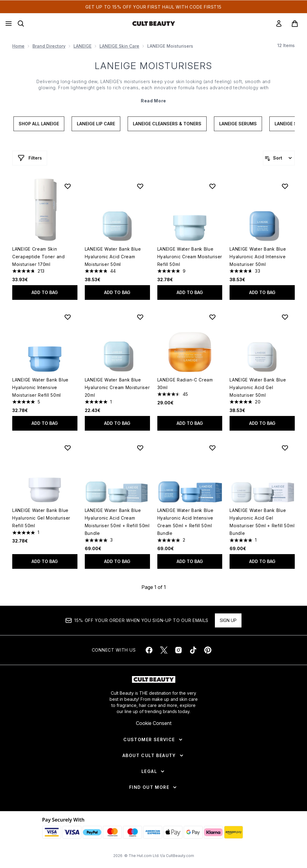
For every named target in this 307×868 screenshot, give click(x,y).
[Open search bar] (21, 24)
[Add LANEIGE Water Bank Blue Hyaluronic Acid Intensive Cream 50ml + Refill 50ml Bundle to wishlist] (212, 448)
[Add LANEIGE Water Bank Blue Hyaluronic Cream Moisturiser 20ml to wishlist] (140, 317)
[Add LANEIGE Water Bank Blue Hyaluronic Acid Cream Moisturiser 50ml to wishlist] (140, 186)
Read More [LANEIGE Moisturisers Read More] (153, 101)
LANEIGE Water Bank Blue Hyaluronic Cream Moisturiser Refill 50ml (190, 257)
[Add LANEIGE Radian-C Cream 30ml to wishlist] (212, 317)
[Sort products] (279, 158)
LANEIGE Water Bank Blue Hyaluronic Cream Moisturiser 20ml (117, 387)
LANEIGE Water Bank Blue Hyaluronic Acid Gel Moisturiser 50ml (258, 387)
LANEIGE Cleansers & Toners (167, 124)
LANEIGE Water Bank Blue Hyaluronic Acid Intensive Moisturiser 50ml (258, 257)
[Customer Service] (153, 740)
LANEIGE (82, 46)
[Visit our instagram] (178, 650)
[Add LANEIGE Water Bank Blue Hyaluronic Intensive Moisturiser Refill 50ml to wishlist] (68, 317)
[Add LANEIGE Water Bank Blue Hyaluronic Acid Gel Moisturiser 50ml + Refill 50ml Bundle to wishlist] (285, 448)
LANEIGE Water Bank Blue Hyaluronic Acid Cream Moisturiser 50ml (113, 257)
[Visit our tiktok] (193, 650)
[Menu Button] (9, 24)
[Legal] (153, 771)
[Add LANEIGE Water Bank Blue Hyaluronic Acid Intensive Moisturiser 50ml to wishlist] (285, 186)
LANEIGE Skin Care (119, 46)
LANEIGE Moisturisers (154, 66)
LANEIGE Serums (238, 124)
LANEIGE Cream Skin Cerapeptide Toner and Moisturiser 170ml (39, 257)
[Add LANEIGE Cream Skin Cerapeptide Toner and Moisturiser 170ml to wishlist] (68, 186)
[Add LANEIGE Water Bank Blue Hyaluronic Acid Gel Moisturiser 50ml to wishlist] (285, 317)
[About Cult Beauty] (153, 756)
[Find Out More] (153, 787)
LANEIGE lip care (96, 124)
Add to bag (45, 292)
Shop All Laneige (39, 124)
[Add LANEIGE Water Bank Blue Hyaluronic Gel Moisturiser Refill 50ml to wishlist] (68, 448)
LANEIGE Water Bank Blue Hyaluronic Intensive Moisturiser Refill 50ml (40, 387)
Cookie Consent (154, 723)
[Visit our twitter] (164, 650)
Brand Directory (49, 46)
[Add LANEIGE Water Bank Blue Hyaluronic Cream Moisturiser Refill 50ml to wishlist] (212, 186)
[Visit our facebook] (149, 650)
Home (18, 46)
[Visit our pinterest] (208, 650)
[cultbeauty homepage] (154, 24)
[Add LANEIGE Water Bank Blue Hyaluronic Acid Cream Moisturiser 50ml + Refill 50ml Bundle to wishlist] (140, 448)
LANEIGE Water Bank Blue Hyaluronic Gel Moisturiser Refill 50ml (41, 518)
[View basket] (295, 24)
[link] (279, 24)
